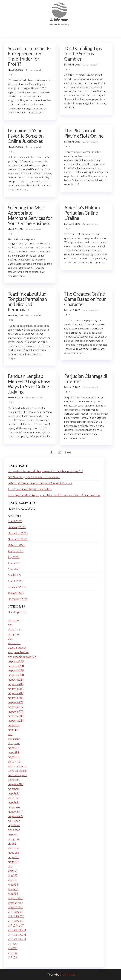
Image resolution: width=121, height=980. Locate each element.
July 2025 (14, 557)
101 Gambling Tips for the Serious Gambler (83, 53)
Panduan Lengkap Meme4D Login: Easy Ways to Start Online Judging (29, 384)
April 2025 (14, 575)
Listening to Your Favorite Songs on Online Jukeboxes (26, 136)
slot (10, 625)
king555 (13, 871)
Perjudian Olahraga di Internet (86, 379)
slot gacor (14, 620)
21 (60, 452)
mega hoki (14, 807)
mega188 (13, 853)
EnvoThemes (68, 974)
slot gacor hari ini (18, 652)
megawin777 (16, 702)
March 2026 (15, 521)
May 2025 (14, 569)
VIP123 (12, 953)
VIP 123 (13, 944)
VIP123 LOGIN (17, 930)
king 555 (13, 884)
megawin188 (16, 784)
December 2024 (18, 599)
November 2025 (18, 539)
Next (68, 452)
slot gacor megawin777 (22, 657)
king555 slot (15, 898)
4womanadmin (36, 70)
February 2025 (17, 587)
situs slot (13, 798)
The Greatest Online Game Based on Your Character (85, 299)
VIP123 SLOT (16, 912)
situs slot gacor (17, 648)
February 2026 (17, 527)
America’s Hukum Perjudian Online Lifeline (82, 213)
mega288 (13, 748)
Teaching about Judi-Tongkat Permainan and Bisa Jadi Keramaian (28, 302)
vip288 (12, 844)
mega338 (13, 725)
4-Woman (59, 20)
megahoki (14, 789)
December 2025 (18, 533)
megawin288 (16, 684)
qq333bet (14, 821)
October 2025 (16, 545)
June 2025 (14, 563)
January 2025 (16, 593)
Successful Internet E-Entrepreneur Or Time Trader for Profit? (29, 56)
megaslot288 (16, 661)
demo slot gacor (17, 771)
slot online (14, 629)
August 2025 (15, 551)
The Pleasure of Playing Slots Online (84, 133)
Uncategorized (17, 612)
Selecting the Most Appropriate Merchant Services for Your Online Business (30, 215)
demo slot (14, 780)
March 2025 (15, 581)
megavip (13, 834)
